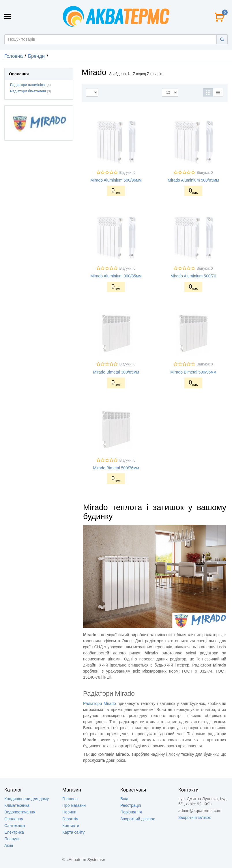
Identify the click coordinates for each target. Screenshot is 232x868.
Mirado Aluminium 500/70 (193, 276)
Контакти (71, 826)
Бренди (36, 56)
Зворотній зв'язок (194, 817)
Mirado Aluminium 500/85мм (193, 180)
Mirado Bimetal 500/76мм (116, 468)
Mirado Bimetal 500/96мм (193, 372)
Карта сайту (74, 832)
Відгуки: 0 (127, 173)
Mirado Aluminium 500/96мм (116, 180)
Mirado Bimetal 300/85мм (116, 372)
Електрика (14, 832)
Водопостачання (20, 812)
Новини (69, 812)
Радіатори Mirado (100, 703)
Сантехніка (15, 826)
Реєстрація (131, 805)
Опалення (14, 819)
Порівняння (131, 812)
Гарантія (70, 819)
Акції (9, 845)
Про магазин (74, 805)
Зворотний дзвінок (137, 819)
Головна (14, 56)
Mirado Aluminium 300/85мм (116, 276)
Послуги (12, 839)
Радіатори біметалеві (28, 91)
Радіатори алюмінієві (28, 85)
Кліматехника (17, 805)
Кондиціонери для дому (27, 799)
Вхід (124, 799)
